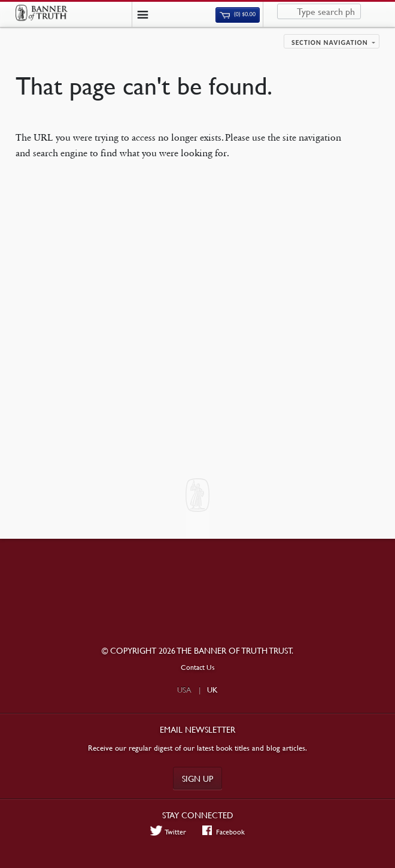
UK (212, 690)
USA (184, 690)
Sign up (197, 778)
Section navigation (330, 43)
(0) (238, 14)
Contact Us (198, 667)
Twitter (168, 831)
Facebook (224, 831)
